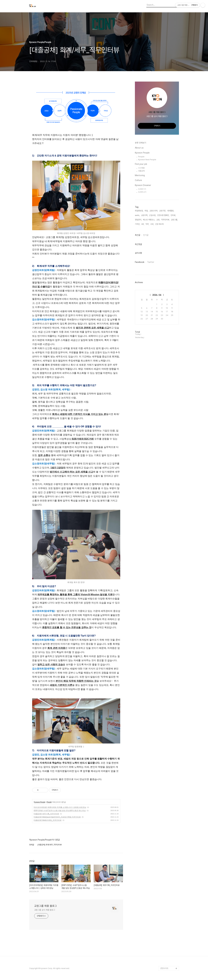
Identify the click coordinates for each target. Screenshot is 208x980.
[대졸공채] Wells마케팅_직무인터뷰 (48, 820)
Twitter (151, 262)
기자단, (138, 224)
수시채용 (141, 168)
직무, (147, 224)
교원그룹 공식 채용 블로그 (45, 910)
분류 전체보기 (140, 143)
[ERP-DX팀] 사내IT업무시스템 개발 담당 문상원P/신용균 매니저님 (60, 811)
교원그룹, (174, 220)
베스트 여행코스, (149, 220)
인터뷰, (173, 215)
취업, (146, 211)
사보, (152, 224)
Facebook (140, 262)
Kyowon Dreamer (143, 185)
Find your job (141, 164)
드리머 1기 (142, 189)
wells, (137, 215)
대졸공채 (141, 171)
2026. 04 (157, 295)
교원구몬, (163, 211)
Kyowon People (39, 802)
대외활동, (171, 211)
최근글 (138, 235)
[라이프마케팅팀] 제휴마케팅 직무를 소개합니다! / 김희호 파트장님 (60, 807)
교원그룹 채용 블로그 (46, 906)
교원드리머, (154, 211)
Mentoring (140, 175)
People (49, 802)
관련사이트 (164, 968)
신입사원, (153, 215)
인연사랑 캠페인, (163, 215)
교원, (158, 220)
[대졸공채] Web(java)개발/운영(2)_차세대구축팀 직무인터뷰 (57, 817)
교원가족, (145, 215)
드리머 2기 (142, 192)
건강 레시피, (160, 224)
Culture (138, 180)
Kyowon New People (147, 160)
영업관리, (138, 220)
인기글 (146, 235)
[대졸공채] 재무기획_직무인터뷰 (46, 814)
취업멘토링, (139, 211)
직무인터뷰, (165, 220)
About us (139, 148)
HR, (143, 224)
